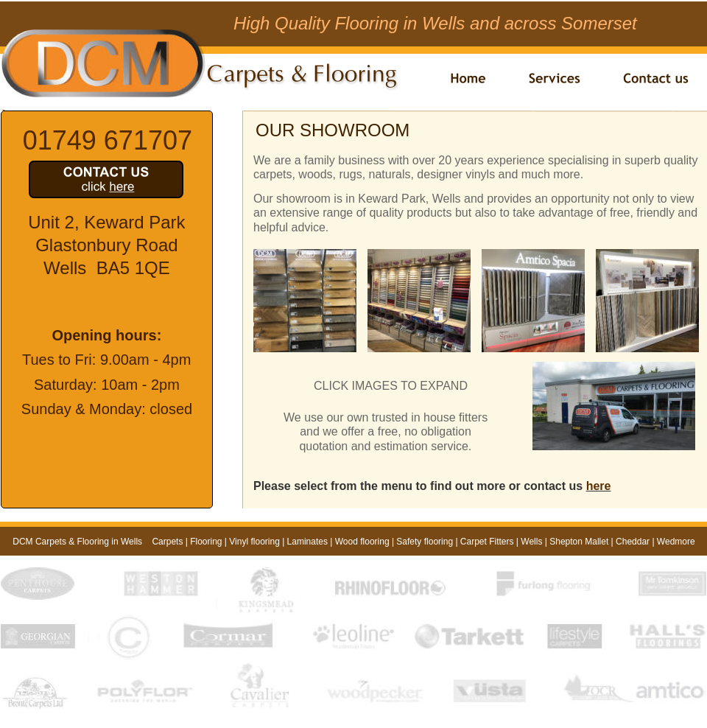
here (599, 486)
